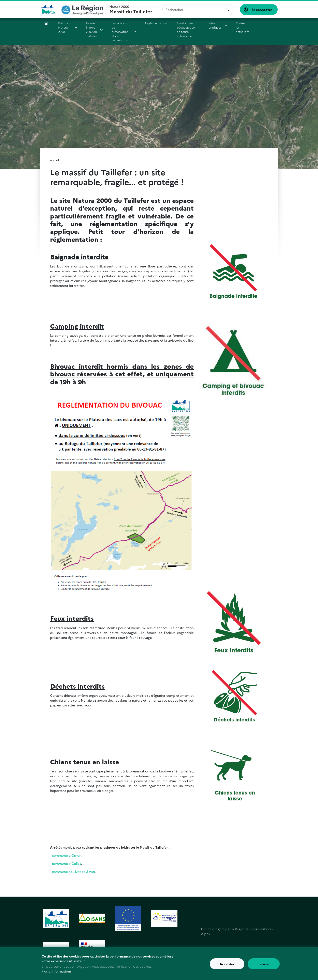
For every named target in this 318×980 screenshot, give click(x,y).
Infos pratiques (213, 25)
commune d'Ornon (67, 855)
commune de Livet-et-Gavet (74, 871)
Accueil (46, 23)
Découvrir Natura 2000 (65, 27)
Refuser (264, 966)
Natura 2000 (131, 10)
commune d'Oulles (66, 863)
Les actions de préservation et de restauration (120, 32)
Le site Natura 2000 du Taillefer (91, 29)
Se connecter (262, 10)
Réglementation (156, 23)
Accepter (227, 966)
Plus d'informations (56, 974)
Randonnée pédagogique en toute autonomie (185, 29)
